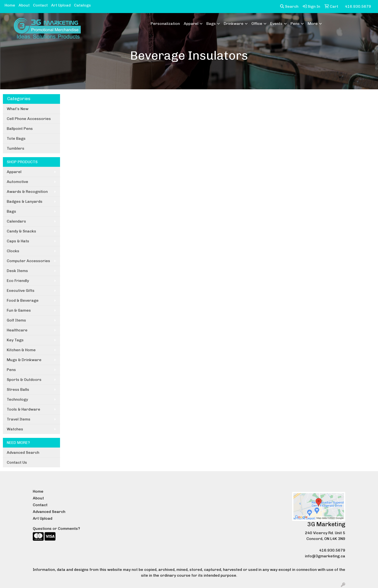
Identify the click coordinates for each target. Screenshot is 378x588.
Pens (295, 24)
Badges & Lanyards (25, 201)
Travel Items (19, 419)
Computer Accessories (28, 261)
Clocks (13, 251)
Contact (40, 5)
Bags (211, 24)
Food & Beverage (23, 300)
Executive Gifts (21, 290)
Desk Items (17, 271)
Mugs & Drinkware (24, 360)
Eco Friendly (18, 281)
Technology (17, 399)
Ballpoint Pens (20, 129)
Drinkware (234, 24)
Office (257, 24)
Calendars (16, 221)
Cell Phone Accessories (29, 119)
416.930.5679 (332, 550)
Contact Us (17, 462)
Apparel (191, 24)
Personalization (165, 24)
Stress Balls (18, 389)
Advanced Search (23, 452)
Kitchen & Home (21, 350)
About (24, 5)
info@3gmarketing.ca (325, 556)
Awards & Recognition (27, 192)
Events (276, 24)
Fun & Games (19, 310)
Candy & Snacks (21, 231)
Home (10, 5)
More (313, 24)
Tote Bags (16, 138)
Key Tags (15, 340)
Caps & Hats (18, 241)
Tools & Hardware (24, 409)
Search (289, 6)
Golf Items (16, 320)
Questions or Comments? (56, 528)
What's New (18, 109)
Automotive (17, 182)
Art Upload (61, 5)
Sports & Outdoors (24, 380)
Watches (15, 429)
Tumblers (16, 148)
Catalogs (82, 5)
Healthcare (17, 330)
